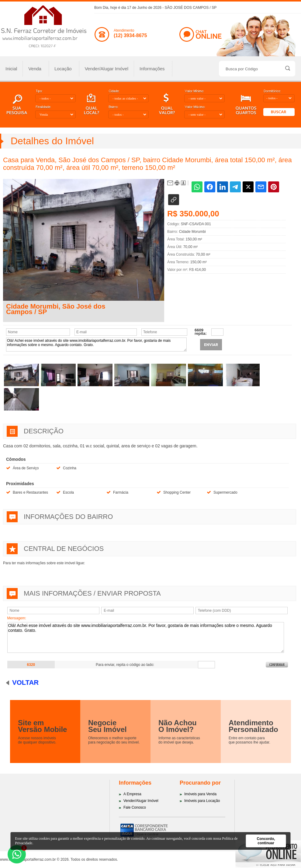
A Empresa (132, 794)
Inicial (11, 69)
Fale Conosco (135, 807)
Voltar (25, 682)
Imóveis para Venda (200, 794)
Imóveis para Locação (202, 801)
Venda (35, 69)
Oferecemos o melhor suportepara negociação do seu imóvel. (114, 740)
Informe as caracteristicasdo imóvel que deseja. (179, 740)
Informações (152, 69)
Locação (63, 69)
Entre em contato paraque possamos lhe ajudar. (249, 740)
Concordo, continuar (266, 841)
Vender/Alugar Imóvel (107, 69)
